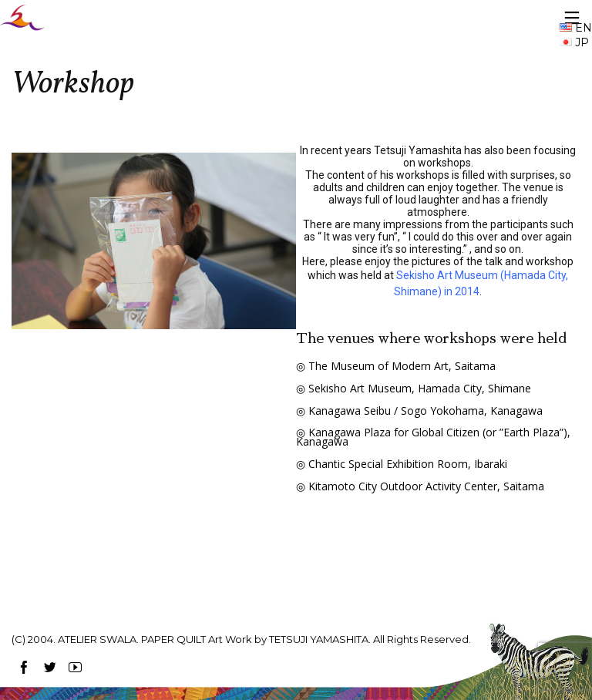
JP (574, 42)
